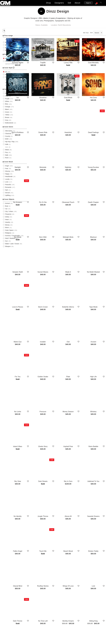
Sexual (7, 195)
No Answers (38, 171)
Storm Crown (58, 262)
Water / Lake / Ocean (12, 246)
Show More (67, 560)
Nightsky (77, 143)
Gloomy (8, 174)
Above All (77, 433)
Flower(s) (8, 217)
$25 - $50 (8, 45)
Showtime (58, 86)
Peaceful (8, 187)
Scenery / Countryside (12, 238)
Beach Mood (77, 464)
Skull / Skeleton (10, 241)
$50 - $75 (8, 48)
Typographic (9, 80)
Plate (77, 319)
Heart (7, 222)
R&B (7, 158)
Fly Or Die (58, 171)
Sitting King (96, 521)
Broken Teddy (96, 464)
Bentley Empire (77, 521)
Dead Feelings (96, 114)
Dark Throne (38, 521)
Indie (7, 147)
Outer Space (9, 233)
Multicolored (9, 125)
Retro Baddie (96, 376)
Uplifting (8, 198)
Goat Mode (77, 86)
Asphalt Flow (77, 376)
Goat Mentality (96, 57)
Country (8, 139)
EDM (7, 141)
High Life (96, 319)
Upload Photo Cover (12, 66)
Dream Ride (58, 114)
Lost (96, 492)
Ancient (96, 290)
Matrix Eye (38, 290)
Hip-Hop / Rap (10, 144)
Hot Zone (96, 86)
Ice (38, 86)
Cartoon (8, 82)
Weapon (8, 249)
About (79, 3)
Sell (70, 3)
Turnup (58, 549)
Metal (7, 152)
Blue (7, 107)
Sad (6, 193)
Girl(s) (7, 219)
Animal (7, 206)
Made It (77, 231)
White (7, 104)
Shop (50, 3)
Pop (6, 155)
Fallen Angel (38, 464)
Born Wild (58, 202)
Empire (38, 549)
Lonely (7, 182)
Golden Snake (58, 319)
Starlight (38, 143)
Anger (7, 168)
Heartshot (77, 114)
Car (6, 211)
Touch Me (58, 464)
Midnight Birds (77, 202)
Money (7, 227)
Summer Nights (38, 57)
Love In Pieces (38, 262)
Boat (7, 209)
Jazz (7, 150)
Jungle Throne (58, 433)
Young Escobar (96, 143)
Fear (7, 171)
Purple (7, 101)
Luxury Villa (77, 57)
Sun (6, 244)
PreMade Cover (10, 64)
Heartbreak (9, 179)
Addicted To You (96, 404)
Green (7, 115)
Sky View (38, 404)
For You (38, 319)
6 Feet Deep (96, 549)
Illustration (8, 85)
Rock (7, 160)
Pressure (58, 347)
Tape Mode (96, 262)
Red (6, 96)
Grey (7, 123)
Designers (60, 3)
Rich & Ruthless (38, 114)
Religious (8, 235)
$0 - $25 (8, 42)
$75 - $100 (9, 50)
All (6, 61)
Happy (7, 176)
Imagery (8, 77)
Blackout (96, 202)
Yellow (7, 117)
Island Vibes (38, 376)
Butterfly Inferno (77, 262)
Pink (7, 98)
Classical (8, 136)
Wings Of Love (77, 492)
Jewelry (8, 225)
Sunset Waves (58, 231)
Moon (7, 230)
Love (7, 184)
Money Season (77, 347)
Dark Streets (58, 404)
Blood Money (77, 549)
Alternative (9, 133)
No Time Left (58, 521)
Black (7, 112)
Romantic (8, 190)
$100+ (7, 53)
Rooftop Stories (58, 492)
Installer (58, 290)
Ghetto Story (58, 376)
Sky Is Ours (77, 404)
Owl (77, 290)
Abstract (8, 88)
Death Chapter (96, 171)
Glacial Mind (38, 492)
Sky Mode (38, 202)
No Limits (38, 347)
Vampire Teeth (38, 231)
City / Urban (9, 214)
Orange (8, 109)
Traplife (58, 57)
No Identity (38, 433)
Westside (58, 143)
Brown (7, 120)
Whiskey (96, 347)
